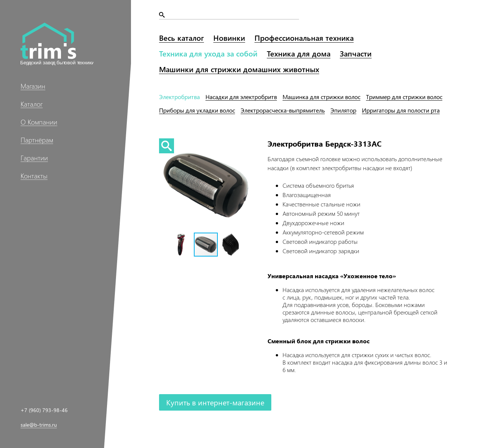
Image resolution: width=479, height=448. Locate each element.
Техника (208, 53)
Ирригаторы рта (401, 110)
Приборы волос (197, 110)
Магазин (33, 86)
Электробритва (179, 97)
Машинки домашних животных (239, 69)
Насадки (241, 97)
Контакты (34, 176)
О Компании (39, 122)
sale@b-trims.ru (39, 425)
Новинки (229, 38)
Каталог (32, 104)
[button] (181, 245)
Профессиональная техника (304, 38)
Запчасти (356, 53)
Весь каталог (181, 38)
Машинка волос (321, 97)
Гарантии (34, 158)
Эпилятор (343, 110)
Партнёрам (37, 140)
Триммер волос (404, 97)
